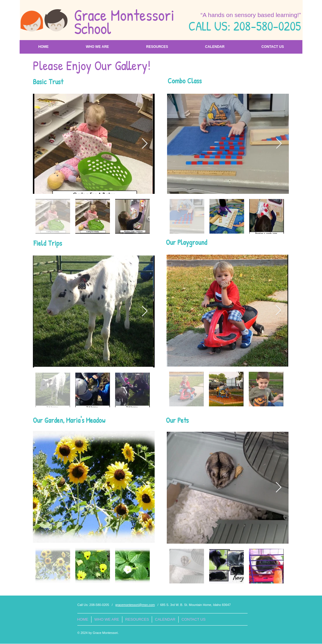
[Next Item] (145, 144)
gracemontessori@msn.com (135, 605)
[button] (97, 47)
